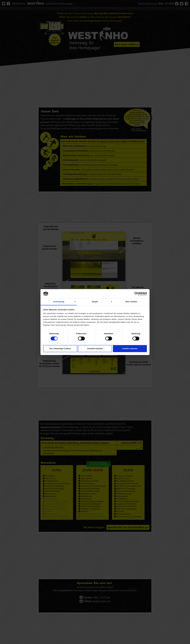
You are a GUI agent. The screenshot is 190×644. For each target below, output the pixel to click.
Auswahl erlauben (95, 349)
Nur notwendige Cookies (60, 349)
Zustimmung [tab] (59, 302)
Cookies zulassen (130, 349)
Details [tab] (95, 302)
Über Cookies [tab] (131, 302)
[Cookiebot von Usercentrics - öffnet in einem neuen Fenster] (136, 294)
